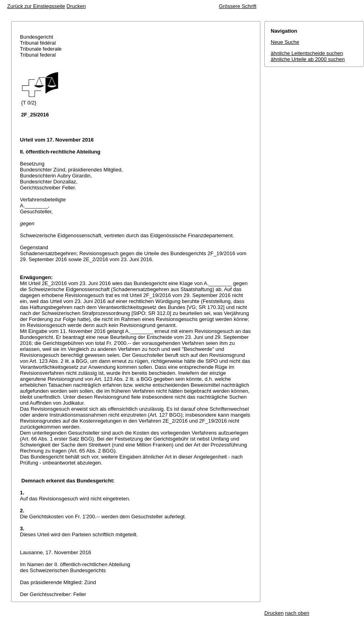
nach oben (297, 613)
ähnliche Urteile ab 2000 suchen (308, 59)
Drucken (76, 6)
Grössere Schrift (238, 6)
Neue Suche (285, 42)
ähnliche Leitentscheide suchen (307, 53)
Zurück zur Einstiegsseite (36, 6)
